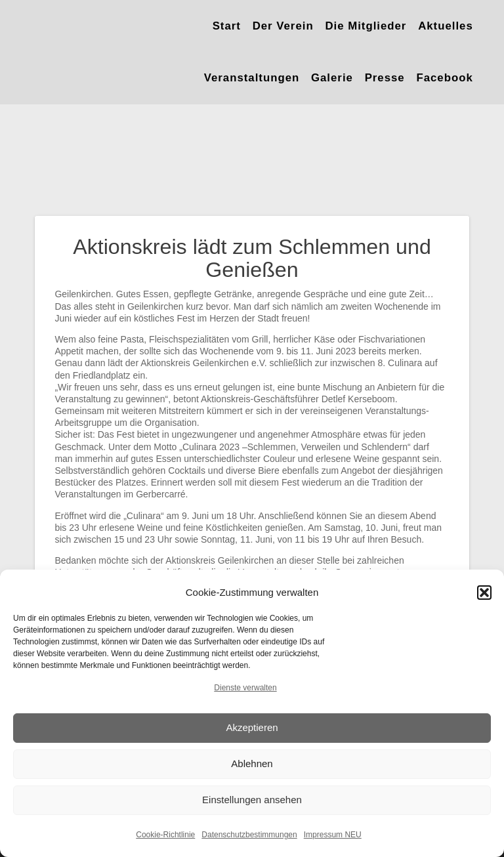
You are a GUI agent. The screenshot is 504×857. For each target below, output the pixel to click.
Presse (385, 78)
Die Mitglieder (366, 26)
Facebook (444, 78)
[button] (484, 593)
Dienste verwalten (245, 688)
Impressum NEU (333, 835)
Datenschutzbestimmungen (249, 835)
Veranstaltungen (252, 78)
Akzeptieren (252, 727)
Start (227, 26)
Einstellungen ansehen (252, 800)
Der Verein (283, 26)
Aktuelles (446, 26)
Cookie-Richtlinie (165, 835)
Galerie (332, 78)
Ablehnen (252, 763)
